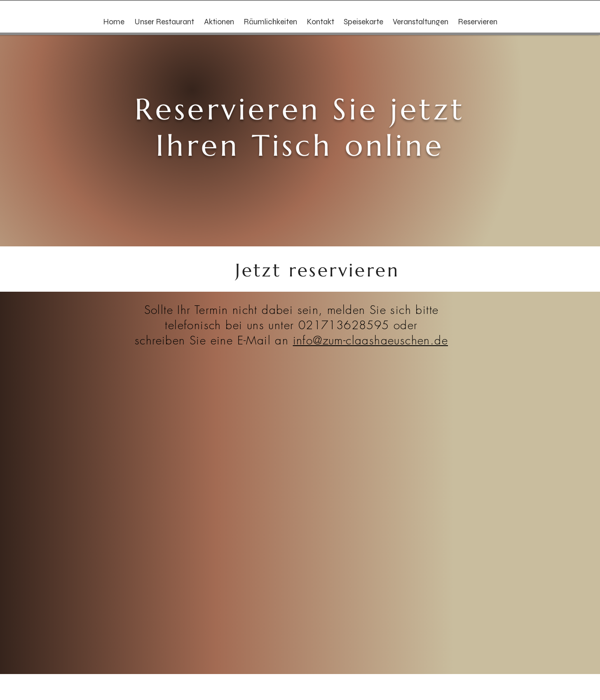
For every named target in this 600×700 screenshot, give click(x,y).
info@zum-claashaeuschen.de (370, 340)
